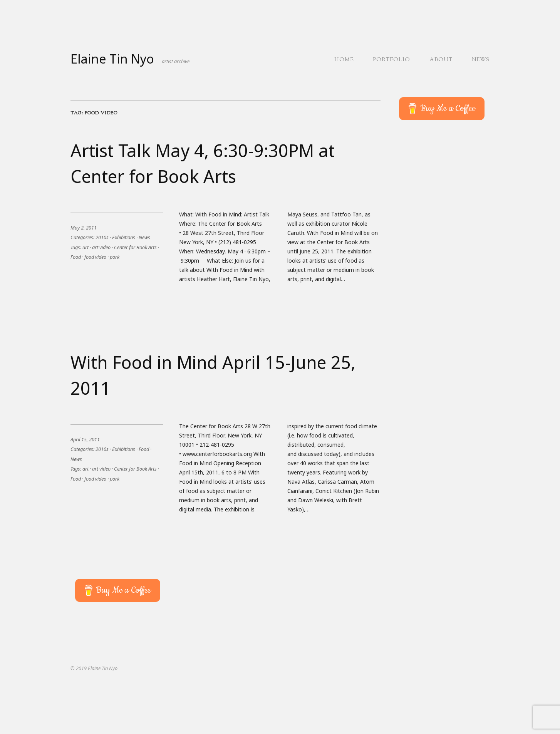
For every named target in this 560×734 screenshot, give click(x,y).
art (86, 247)
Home (344, 60)
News (481, 60)
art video (101, 247)
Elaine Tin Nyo (112, 59)
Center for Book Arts (135, 247)
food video (95, 257)
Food (76, 257)
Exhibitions (124, 237)
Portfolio (391, 60)
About (441, 60)
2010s (102, 237)
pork (115, 257)
